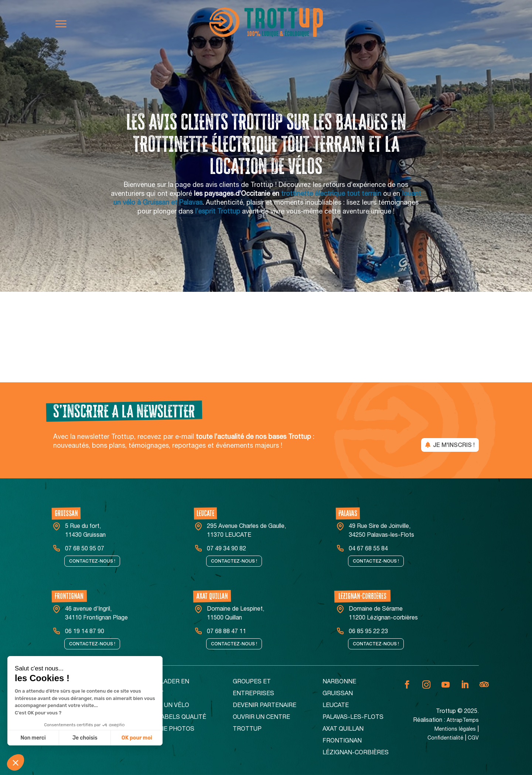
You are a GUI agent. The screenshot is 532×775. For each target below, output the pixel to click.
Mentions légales (455, 730)
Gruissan (338, 694)
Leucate (336, 706)
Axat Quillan (343, 730)
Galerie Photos (169, 730)
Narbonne (339, 682)
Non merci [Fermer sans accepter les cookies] (33, 738)
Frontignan (342, 741)
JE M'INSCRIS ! (454, 445)
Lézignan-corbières (356, 753)
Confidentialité (445, 738)
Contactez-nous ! (92, 561)
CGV (473, 738)
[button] (16, 762)
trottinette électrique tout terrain (331, 194)
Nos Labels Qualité (175, 718)
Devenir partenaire (265, 706)
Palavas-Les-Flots (353, 718)
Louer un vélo (166, 706)
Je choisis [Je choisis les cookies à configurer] (85, 738)
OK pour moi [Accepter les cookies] (137, 738)
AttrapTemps (463, 721)
